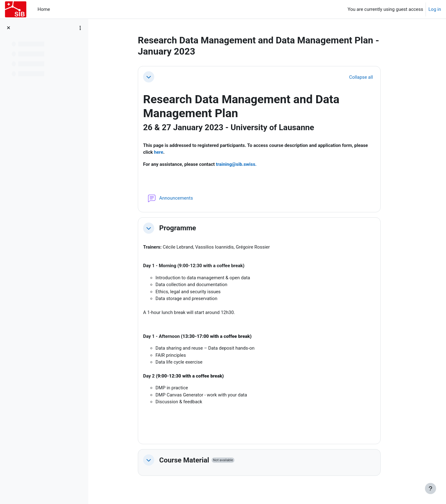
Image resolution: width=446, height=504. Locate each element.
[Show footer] (431, 489)
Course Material (187, 461)
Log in (435, 9)
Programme (181, 228)
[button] (152, 77)
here (162, 153)
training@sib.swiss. (239, 164)
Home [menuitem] (44, 9)
